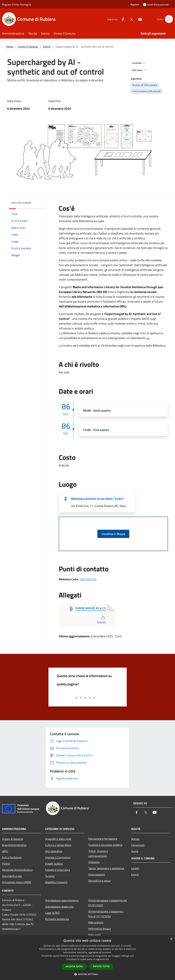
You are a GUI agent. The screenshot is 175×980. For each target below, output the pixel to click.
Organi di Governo (13, 839)
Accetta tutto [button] (74, 967)
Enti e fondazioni (12, 857)
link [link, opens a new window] (107, 959)
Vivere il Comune (28, 47)
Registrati (135, 5)
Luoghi (135, 868)
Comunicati (138, 845)
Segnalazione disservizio (59, 907)
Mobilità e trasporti (56, 882)
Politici (6, 864)
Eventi (47, 47)
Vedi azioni (140, 70)
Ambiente (94, 862)
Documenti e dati (12, 876)
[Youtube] (138, 19)
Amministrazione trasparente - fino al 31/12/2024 (106, 914)
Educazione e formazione (103, 839)
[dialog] (87, 958)
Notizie (135, 839)
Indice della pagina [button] (21, 203)
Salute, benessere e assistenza (106, 868)
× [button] (171, 939)
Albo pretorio (96, 922)
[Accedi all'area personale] (156, 5)
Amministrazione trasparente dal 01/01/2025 (108, 903)
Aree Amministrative (14, 845)
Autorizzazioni (97, 874)
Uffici (5, 851)
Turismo (50, 876)
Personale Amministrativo (17, 870)
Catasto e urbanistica (58, 870)
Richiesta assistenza (57, 919)
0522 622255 (88, 579)
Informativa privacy (100, 929)
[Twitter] (130, 19)
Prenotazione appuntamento (62, 900)
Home (10, 47)
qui (148, 338)
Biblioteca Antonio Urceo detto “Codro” (98, 499)
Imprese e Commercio (58, 857)
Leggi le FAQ (52, 913)
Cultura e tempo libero (58, 845)
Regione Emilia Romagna (17, 4)
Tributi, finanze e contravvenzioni (98, 853)
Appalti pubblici (54, 864)
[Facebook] (121, 19)
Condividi (139, 63)
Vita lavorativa (54, 851)
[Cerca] (169, 19)
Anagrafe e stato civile (58, 839)
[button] (88, 974)
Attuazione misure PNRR (17, 882)
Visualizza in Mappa (113, 534)
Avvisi (135, 851)
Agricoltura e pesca (99, 881)
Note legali (95, 935)
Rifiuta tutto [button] (101, 966)
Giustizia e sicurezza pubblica (105, 845)
